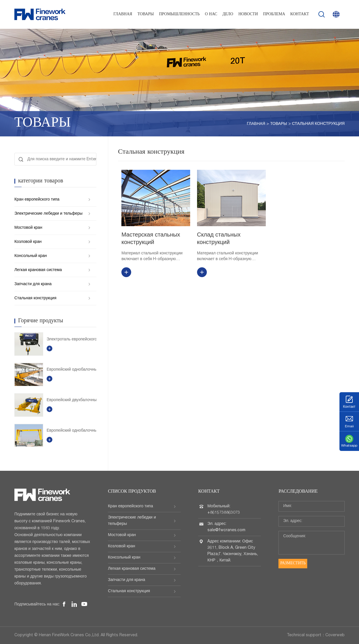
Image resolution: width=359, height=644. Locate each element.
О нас (211, 14)
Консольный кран (31, 256)
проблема (274, 14)
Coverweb (335, 635)
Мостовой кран (28, 228)
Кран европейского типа (37, 200)
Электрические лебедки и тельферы (48, 214)
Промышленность (179, 14)
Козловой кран (28, 242)
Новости (248, 14)
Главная (123, 14)
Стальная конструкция (318, 124)
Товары (146, 14)
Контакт (300, 14)
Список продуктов (132, 492)
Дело (228, 14)
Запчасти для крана (33, 284)
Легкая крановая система (38, 270)
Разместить (293, 563)
